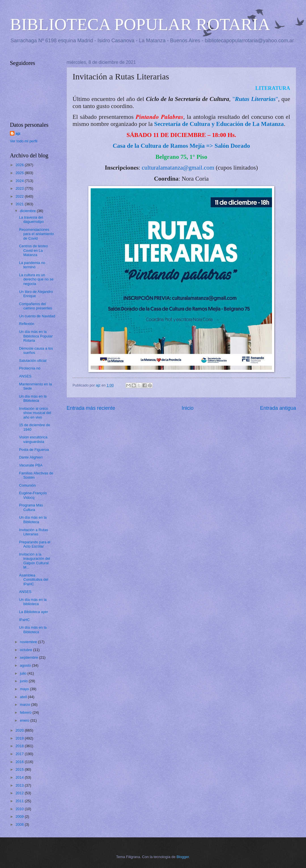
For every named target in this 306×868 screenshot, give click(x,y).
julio (24, 673)
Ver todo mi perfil (24, 141)
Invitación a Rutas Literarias (33, 532)
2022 (20, 196)
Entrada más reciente (91, 408)
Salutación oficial (33, 361)
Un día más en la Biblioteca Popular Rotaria (36, 336)
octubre (26, 650)
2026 (20, 165)
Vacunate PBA (31, 465)
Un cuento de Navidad (37, 316)
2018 (20, 746)
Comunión (27, 485)
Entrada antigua (278, 408)
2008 (20, 824)
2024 (20, 181)
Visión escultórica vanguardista (33, 439)
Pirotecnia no (30, 368)
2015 (20, 769)
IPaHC (24, 620)
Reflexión (27, 324)
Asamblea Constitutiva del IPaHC (34, 580)
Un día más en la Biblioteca (33, 398)
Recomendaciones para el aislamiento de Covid (36, 234)
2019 (20, 738)
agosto (26, 665)
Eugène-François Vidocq (33, 495)
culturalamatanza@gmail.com (178, 168)
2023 (20, 188)
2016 (20, 762)
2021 (20, 204)
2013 (20, 785)
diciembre (28, 211)
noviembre (29, 642)
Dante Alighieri (31, 457)
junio (24, 681)
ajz (18, 133)
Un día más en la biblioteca (33, 602)
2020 (20, 730)
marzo (25, 705)
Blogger (183, 857)
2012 (20, 793)
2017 (20, 754)
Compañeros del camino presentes (36, 306)
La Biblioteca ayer (33, 612)
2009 (20, 817)
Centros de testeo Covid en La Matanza (33, 250)
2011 (20, 801)
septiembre (29, 657)
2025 (20, 173)
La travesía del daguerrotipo (31, 219)
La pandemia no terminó (32, 265)
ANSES (25, 376)
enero (25, 720)
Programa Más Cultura (31, 507)
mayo (25, 689)
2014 (20, 777)
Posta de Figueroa (34, 450)
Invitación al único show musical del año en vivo (35, 413)
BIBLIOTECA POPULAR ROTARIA (140, 24)
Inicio (188, 408)
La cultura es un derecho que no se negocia (36, 279)
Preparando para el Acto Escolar (35, 544)
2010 (20, 809)
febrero (26, 712)
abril (24, 697)
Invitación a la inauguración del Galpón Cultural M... (35, 561)
